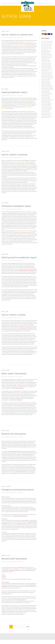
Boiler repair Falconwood (18, 391)
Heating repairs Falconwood (22, 106)
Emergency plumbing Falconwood (18, 493)
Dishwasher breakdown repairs (16, 207)
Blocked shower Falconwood (26, 330)
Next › (28, 631)
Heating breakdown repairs (14, 93)
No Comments (20, 38)
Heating (25, 3)
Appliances (38, 3)
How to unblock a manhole (15, 155)
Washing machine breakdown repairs (19, 259)
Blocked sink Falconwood (14, 437)
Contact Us (49, 3)
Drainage (31, 3)
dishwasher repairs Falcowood (24, 232)
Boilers (19, 3)
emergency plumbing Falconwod (20, 519)
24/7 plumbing (12, 3)
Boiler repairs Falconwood (14, 376)
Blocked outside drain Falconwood (19, 45)
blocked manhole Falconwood (18, 163)
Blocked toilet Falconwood (14, 562)
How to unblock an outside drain (17, 35)
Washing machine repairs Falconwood (27, 272)
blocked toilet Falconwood (15, 574)
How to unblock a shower (14, 317)
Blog (43, 3)
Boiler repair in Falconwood (16, 402)
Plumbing (5, 3)
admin (4, 38)
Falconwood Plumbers (11, 38)
